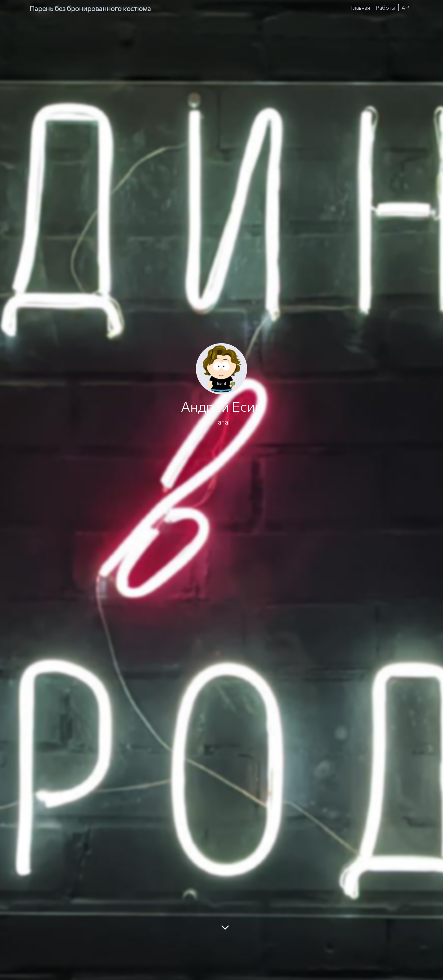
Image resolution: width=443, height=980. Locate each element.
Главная (360, 7)
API (406, 7)
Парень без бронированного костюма (90, 8)
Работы (385, 7)
